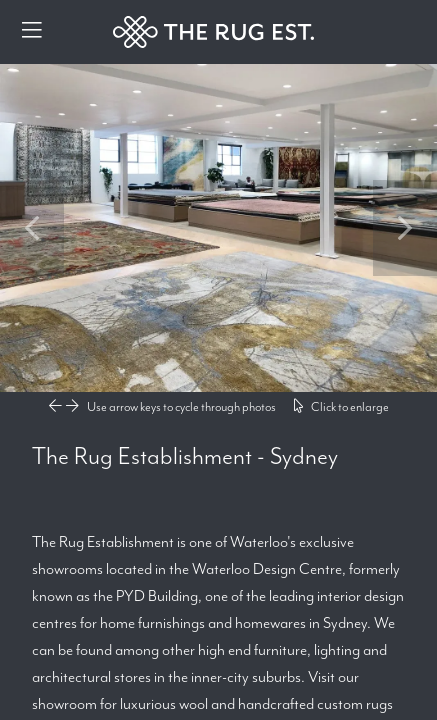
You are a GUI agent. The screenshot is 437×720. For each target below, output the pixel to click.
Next (405, 228)
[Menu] (32, 32)
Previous (32, 228)
